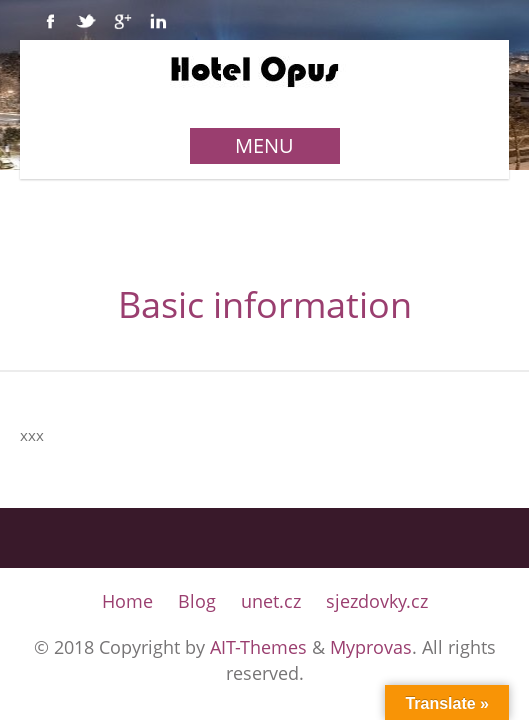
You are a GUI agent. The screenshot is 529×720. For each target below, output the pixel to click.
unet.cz (271, 601)
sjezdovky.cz (377, 601)
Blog (197, 601)
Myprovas (371, 647)
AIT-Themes (258, 647)
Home (127, 601)
